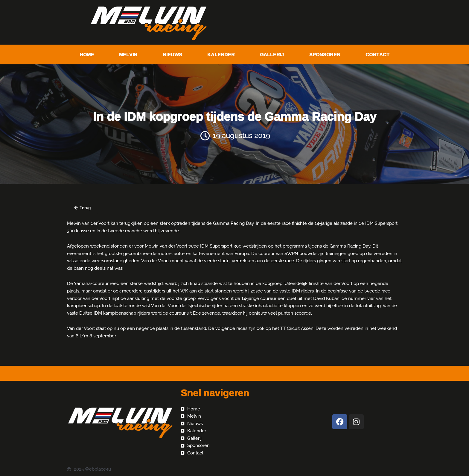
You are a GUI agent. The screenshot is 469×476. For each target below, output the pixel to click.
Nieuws (172, 54)
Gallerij (272, 54)
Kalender (221, 54)
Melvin (128, 54)
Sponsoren (325, 54)
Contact (377, 54)
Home (87, 54)
